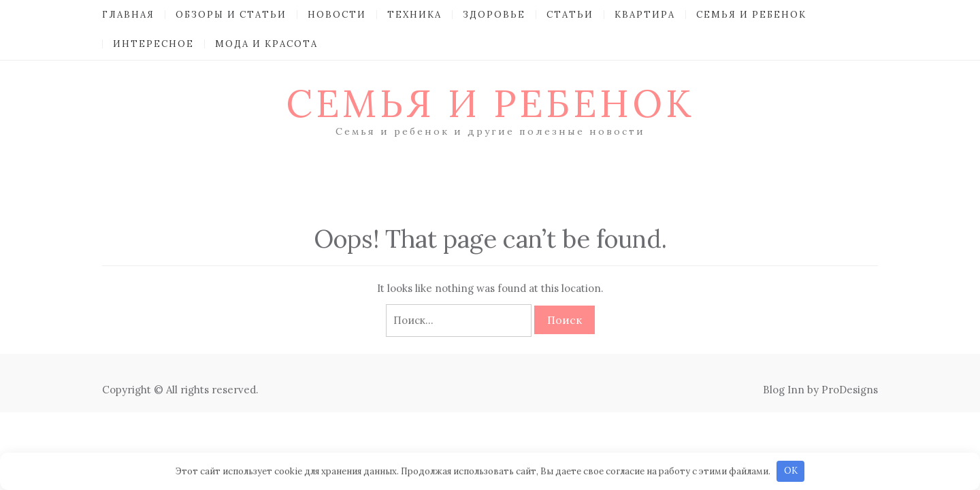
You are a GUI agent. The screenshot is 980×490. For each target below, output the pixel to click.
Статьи (570, 15)
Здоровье (494, 15)
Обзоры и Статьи (231, 15)
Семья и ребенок (751, 15)
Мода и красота (266, 44)
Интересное (153, 44)
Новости (337, 15)
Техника (414, 15)
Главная (128, 15)
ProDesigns (850, 390)
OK (791, 471)
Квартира (645, 15)
